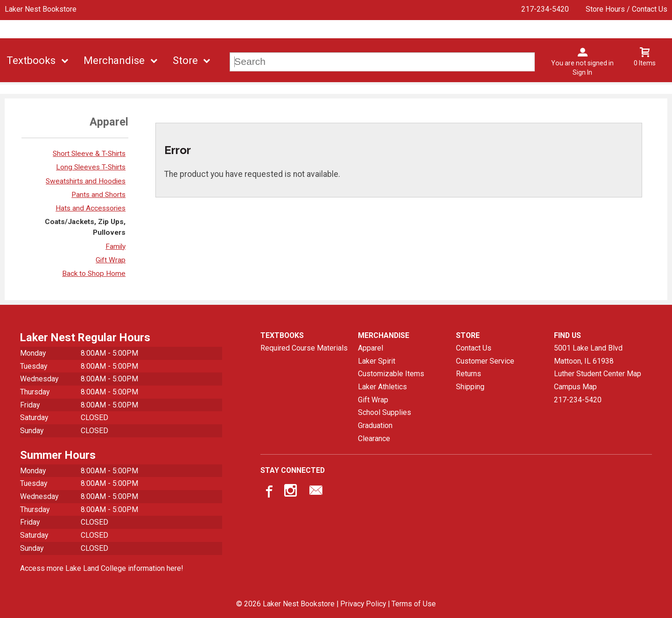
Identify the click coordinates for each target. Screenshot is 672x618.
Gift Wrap (111, 260)
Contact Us (474, 348)
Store (185, 60)
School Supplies (385, 412)
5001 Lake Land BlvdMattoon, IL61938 (588, 355)
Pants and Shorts (98, 195)
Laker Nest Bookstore (41, 9)
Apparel (371, 348)
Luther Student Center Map (598, 374)
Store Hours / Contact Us (626, 9)
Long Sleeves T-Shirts (91, 167)
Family (115, 246)
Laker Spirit (377, 361)
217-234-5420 (545, 9)
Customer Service (485, 361)
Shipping (470, 387)
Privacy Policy (363, 604)
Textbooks (31, 60)
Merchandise (114, 60)
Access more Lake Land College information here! (101, 568)
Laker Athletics (382, 387)
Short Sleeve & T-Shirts (89, 154)
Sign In (582, 72)
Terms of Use (414, 604)
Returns (469, 374)
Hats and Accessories (91, 208)
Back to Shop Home (94, 274)
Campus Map (575, 387)
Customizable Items (391, 374)
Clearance (374, 439)
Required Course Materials (304, 348)
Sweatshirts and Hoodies (86, 181)
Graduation (375, 425)
